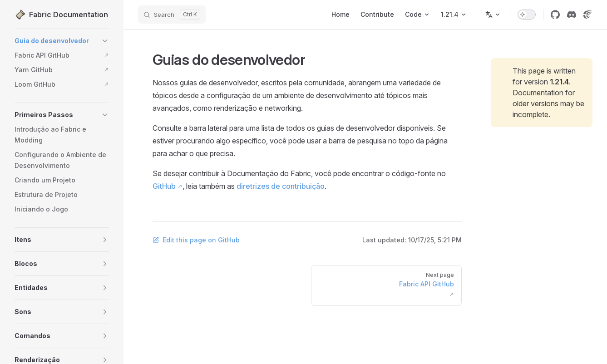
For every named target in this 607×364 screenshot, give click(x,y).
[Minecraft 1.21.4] (454, 15)
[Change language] (493, 15)
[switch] (527, 15)
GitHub (164, 186)
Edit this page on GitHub (196, 240)
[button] (105, 41)
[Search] (172, 15)
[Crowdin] (588, 15)
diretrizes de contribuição (281, 186)
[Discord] (572, 15)
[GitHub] (555, 15)
